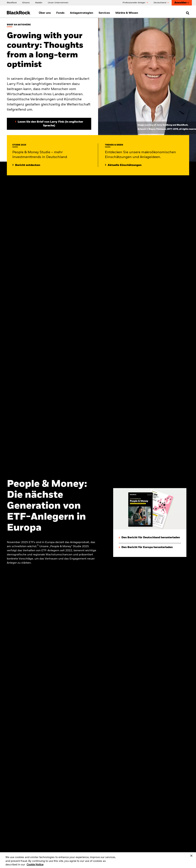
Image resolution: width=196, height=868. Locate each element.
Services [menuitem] (104, 13)
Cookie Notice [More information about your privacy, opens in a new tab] (35, 866)
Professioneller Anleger (135, 3)
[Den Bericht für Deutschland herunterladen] (149, 538)
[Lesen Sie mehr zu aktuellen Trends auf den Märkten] (123, 165)
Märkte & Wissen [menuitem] (127, 13)
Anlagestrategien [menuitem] (82, 13)
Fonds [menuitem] (60, 13)
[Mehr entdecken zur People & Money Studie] (26, 165)
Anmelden (182, 3)
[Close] (191, 857)
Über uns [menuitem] (45, 13)
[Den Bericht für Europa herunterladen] (146, 547)
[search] (187, 13)
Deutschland (161, 3)
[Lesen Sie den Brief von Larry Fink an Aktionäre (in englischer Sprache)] (49, 124)
